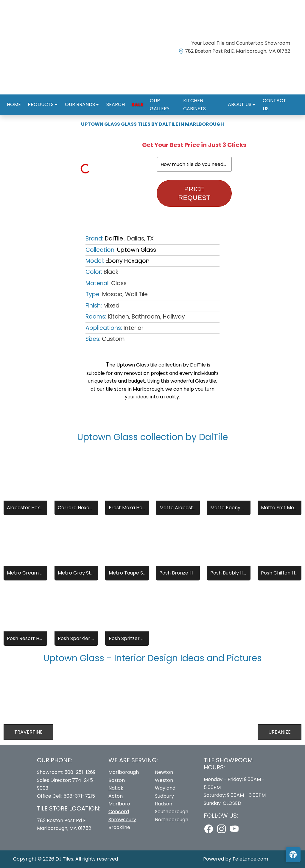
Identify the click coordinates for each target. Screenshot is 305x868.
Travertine (28, 732)
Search (111, 98)
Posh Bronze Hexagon (178, 573)
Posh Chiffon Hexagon (279, 573)
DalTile (56, 112)
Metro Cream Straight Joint (25, 573)
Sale (130, 98)
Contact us (274, 98)
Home (14, 98)
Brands (33, 112)
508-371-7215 (79, 796)
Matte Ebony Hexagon (229, 508)
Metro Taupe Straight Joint (127, 573)
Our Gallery (156, 98)
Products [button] (39, 98)
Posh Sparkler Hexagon (76, 638)
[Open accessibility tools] (293, 855)
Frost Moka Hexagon (127, 508)
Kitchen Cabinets (199, 98)
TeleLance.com (250, 859)
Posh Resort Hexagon (25, 638)
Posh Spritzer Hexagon (127, 638)
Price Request (194, 193)
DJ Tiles (64, 859)
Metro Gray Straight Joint (76, 573)
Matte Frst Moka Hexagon (279, 508)
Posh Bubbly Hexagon (229, 573)
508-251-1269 (80, 772)
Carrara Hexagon (76, 508)
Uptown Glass (137, 250)
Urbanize (280, 732)
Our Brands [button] (77, 98)
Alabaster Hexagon (25, 508)
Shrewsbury (122, 820)
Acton (116, 796)
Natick (116, 788)
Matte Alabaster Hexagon (178, 508)
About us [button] (238, 98)
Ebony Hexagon (127, 261)
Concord (119, 812)
